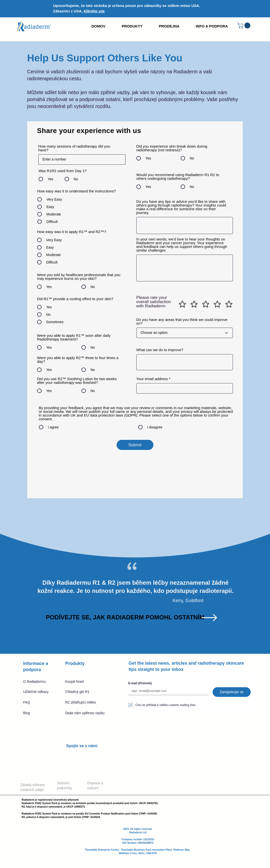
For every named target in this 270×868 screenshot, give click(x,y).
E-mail (140, 683)
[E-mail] (167, 691)
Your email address (152, 379)
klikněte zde (94, 11)
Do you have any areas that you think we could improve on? (182, 321)
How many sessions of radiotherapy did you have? (74, 148)
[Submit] (135, 445)
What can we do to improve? (160, 350)
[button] (245, 26)
